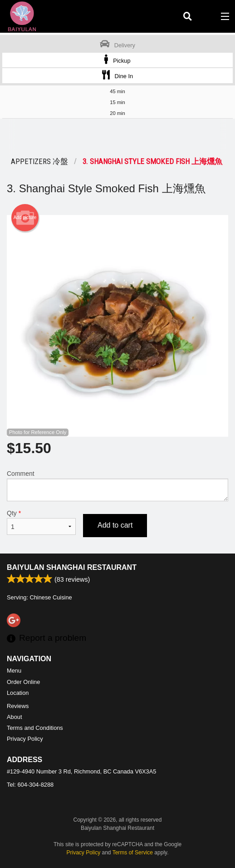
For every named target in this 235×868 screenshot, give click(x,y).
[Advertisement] (117, 137)
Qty (41, 522)
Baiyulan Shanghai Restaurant (72, 567)
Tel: (30, 785)
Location (18, 693)
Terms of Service (133, 853)
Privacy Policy (25, 739)
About (14, 717)
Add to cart (115, 525)
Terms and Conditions (35, 728)
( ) (206, 16)
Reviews (18, 706)
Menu (14, 671)
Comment (117, 486)
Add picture (25, 218)
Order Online (23, 682)
